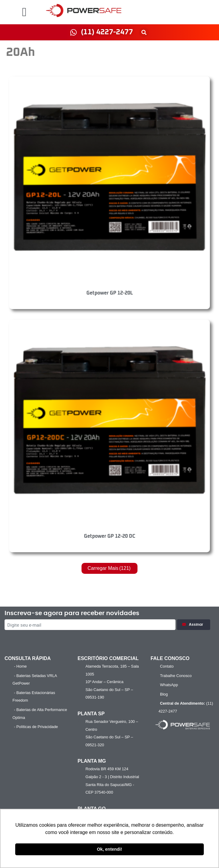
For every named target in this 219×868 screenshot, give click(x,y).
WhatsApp (169, 685)
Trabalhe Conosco (176, 676)
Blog (164, 694)
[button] (24, 12)
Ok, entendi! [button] (109, 849)
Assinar (194, 625)
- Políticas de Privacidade (36, 727)
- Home (20, 666)
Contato (167, 666)
